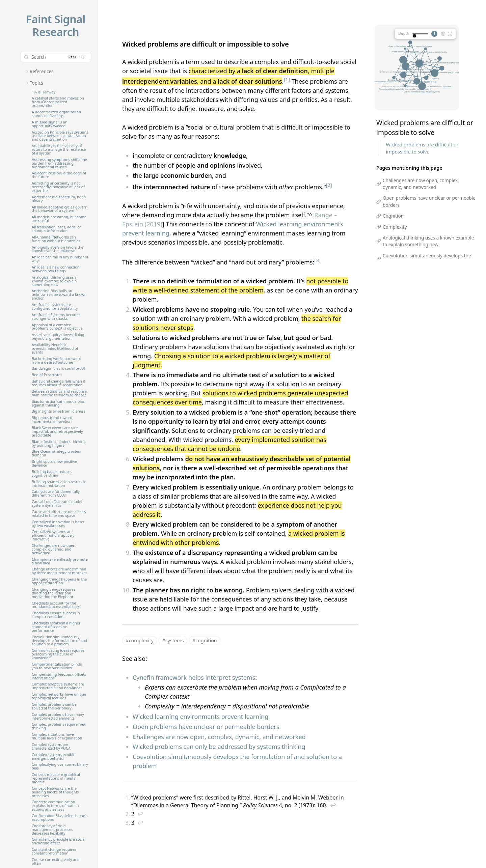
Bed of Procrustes (47, 375)
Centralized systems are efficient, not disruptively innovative (53, 536)
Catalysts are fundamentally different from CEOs (56, 494)
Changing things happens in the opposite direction (59, 581)
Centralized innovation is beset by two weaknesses (58, 524)
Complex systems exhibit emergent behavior (53, 757)
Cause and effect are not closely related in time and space (59, 514)
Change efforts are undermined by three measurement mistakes (60, 571)
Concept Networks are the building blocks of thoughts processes (55, 792)
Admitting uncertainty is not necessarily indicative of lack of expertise (58, 187)
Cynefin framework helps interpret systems (194, 677)
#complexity (140, 640)
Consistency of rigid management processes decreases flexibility (52, 830)
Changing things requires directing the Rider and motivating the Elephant (53, 593)
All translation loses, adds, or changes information (57, 229)
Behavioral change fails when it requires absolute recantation (59, 383)
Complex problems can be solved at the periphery (54, 706)
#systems (173, 640)
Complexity (395, 227)
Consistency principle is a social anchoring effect (59, 841)
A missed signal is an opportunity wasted (50, 124)
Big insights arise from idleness (59, 411)
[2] (329, 185)
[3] (317, 260)
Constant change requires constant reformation (54, 851)
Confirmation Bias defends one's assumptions (60, 818)
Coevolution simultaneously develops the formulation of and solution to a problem (59, 641)
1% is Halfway (44, 92)
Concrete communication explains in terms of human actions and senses (55, 806)
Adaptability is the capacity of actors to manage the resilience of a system (59, 150)
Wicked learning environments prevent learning (200, 717)
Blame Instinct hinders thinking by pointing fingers (59, 444)
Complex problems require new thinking (59, 726)
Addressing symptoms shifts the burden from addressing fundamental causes (59, 163)
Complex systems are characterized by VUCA (51, 747)
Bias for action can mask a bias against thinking (58, 403)
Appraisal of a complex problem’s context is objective (57, 327)
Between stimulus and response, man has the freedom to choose (60, 393)
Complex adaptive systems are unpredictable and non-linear (58, 686)
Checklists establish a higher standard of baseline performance (56, 627)
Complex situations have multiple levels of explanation (57, 736)
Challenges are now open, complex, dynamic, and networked (54, 549)
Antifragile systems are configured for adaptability (55, 307)
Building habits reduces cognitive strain (52, 474)
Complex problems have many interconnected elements (58, 717)
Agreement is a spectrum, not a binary (59, 199)
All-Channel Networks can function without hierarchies (56, 239)
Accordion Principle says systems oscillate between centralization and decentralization (60, 136)
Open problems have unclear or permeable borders (206, 727)
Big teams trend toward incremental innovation (52, 420)
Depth (404, 33)
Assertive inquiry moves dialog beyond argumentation (58, 337)
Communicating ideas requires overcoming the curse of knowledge (58, 654)
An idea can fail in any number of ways (60, 259)
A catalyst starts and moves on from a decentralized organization (58, 102)
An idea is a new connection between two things (56, 269)
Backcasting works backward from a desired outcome (57, 361)
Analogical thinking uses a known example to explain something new (54, 281)
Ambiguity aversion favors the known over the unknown (58, 249)
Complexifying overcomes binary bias (60, 766)
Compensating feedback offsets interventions (59, 676)
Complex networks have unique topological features (59, 696)
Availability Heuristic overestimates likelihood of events (55, 349)
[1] (287, 79)
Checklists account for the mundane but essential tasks (56, 605)
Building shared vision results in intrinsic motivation (59, 484)
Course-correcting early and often (56, 862)
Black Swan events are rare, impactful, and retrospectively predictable (57, 432)
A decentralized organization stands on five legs (56, 114)
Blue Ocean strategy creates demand (56, 453)
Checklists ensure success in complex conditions (56, 615)
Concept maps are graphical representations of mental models (56, 778)
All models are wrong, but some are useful (59, 219)
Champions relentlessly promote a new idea (60, 561)
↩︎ (333, 805)
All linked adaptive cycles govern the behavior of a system (60, 209)
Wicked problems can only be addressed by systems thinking (219, 747)
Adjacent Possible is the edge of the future (59, 175)
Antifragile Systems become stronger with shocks (56, 317)
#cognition (205, 640)
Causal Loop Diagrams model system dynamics (57, 504)
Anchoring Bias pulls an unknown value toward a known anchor (59, 295)
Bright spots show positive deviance (54, 464)
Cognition (393, 216)
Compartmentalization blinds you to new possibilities (57, 666)
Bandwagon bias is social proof (58, 369)
